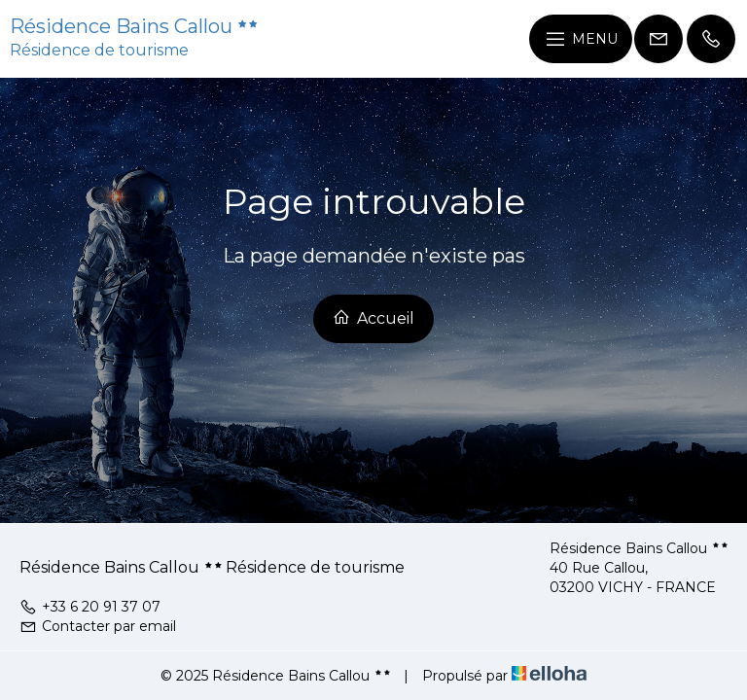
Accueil (373, 318)
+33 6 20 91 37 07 (90, 607)
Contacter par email (98, 626)
